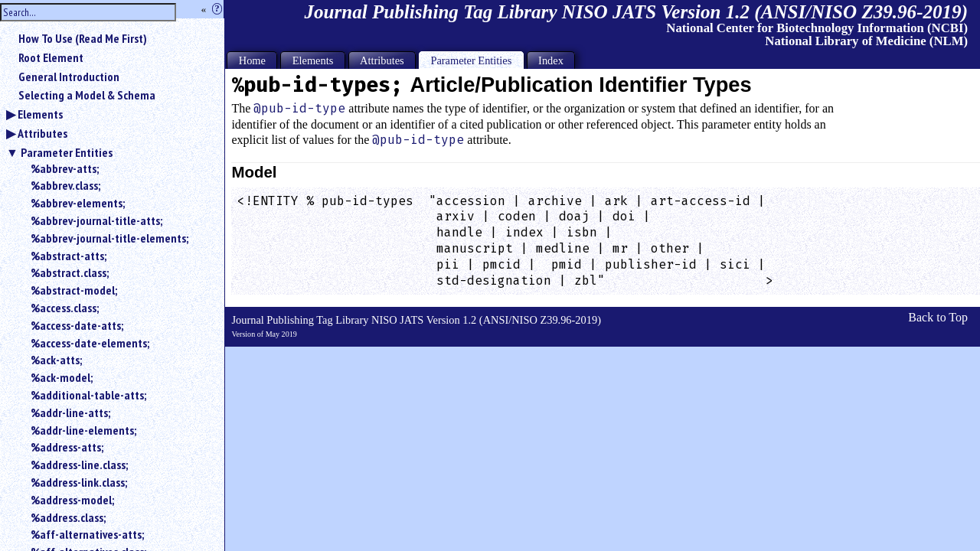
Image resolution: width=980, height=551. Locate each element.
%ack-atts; (56, 360)
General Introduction (69, 77)
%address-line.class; (79, 465)
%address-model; (72, 500)
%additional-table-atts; (88, 395)
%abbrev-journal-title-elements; (109, 238)
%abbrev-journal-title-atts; (96, 220)
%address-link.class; (79, 482)
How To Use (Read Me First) (83, 38)
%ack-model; (62, 377)
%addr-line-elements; (83, 430)
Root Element (51, 57)
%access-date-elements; (90, 343)
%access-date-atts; (77, 325)
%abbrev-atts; (65, 168)
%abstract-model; (74, 290)
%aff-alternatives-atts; (87, 534)
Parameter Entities (67, 152)
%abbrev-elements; (78, 203)
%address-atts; (67, 447)
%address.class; (68, 517)
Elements (40, 114)
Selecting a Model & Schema (87, 95)
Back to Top (938, 317)
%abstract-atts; (69, 256)
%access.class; (65, 308)
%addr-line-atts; (70, 412)
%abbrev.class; (65, 185)
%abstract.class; (70, 272)
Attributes (42, 133)
